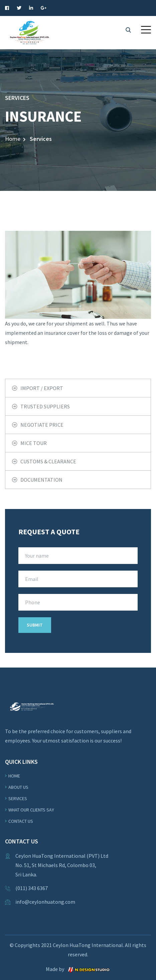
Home (13, 139)
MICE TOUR (34, 443)
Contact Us (21, 821)
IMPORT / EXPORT (42, 388)
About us (18, 787)
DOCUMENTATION (41, 480)
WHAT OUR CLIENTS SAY (31, 810)
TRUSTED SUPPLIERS (45, 406)
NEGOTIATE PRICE (42, 425)
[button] (146, 30)
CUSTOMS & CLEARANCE (48, 461)
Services (18, 798)
